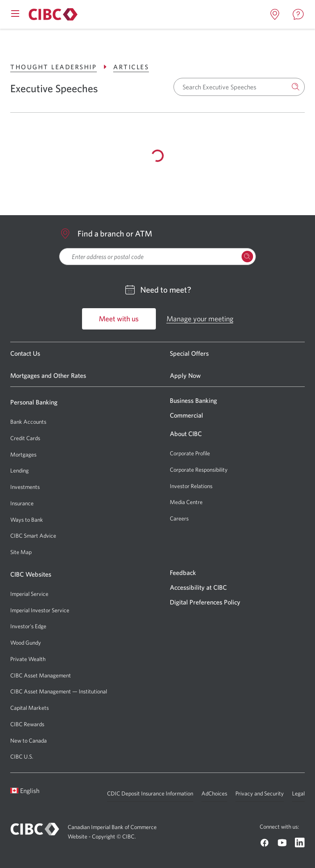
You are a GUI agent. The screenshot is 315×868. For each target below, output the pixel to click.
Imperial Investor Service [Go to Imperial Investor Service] (40, 610)
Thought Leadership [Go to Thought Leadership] (60, 67)
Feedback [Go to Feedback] (183, 573)
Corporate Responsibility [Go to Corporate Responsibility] (199, 470)
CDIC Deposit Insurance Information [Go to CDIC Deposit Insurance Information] (150, 793)
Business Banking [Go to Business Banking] (193, 400)
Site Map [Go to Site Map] (21, 552)
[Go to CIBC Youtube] (282, 843)
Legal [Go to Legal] (298, 793)
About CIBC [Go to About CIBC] (186, 434)
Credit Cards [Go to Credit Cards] (25, 438)
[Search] (296, 87)
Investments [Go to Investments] (25, 487)
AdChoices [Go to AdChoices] (214, 793)
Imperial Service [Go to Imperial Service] (29, 594)
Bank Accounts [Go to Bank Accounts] (28, 422)
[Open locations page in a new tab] (275, 14)
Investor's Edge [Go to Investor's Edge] (28, 626)
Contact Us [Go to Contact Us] (25, 353)
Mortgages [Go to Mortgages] (23, 454)
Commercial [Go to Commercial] (186, 415)
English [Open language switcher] (25, 791)
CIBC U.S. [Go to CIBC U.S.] (22, 757)
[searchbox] (157, 257)
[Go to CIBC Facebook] (265, 843)
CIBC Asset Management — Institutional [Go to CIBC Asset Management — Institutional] (59, 691)
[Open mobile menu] (15, 13)
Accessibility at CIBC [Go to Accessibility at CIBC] (198, 587)
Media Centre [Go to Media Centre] (186, 502)
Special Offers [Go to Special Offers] (189, 353)
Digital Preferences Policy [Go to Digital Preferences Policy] (205, 602)
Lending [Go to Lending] (19, 470)
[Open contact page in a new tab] (298, 14)
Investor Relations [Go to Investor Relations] (191, 486)
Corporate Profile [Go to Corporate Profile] (190, 453)
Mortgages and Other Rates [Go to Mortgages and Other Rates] (48, 375)
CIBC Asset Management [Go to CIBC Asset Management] (41, 675)
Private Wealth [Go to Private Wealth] (28, 659)
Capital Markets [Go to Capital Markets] (30, 708)
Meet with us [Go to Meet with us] (119, 319)
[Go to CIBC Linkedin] (300, 843)
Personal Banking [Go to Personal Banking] (34, 402)
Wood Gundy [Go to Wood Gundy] (26, 643)
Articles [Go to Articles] (131, 67)
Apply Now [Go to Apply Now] (185, 375)
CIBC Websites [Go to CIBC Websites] (31, 574)
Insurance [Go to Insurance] (22, 503)
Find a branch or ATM (106, 234)
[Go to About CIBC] (52, 14)
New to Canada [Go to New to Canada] (29, 741)
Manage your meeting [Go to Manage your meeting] (200, 319)
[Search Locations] (247, 257)
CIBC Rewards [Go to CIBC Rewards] (27, 724)
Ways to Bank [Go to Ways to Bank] (27, 520)
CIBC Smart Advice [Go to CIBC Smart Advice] (33, 536)
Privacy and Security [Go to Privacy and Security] (260, 793)
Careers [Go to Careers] (179, 518)
